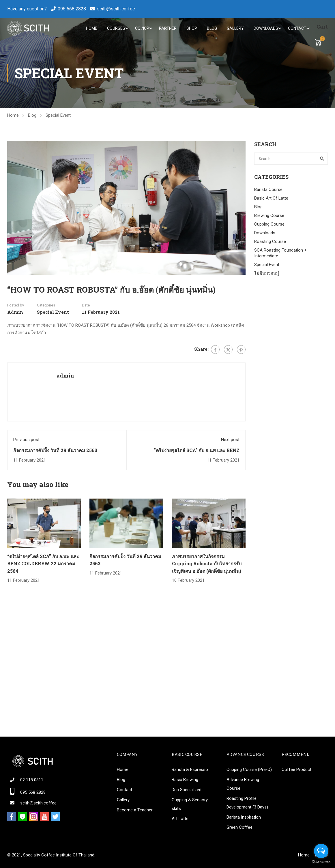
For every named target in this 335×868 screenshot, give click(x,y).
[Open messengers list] (321, 851)
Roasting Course (270, 242)
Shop (192, 28)
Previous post (26, 440)
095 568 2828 (72, 9)
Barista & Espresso (190, 770)
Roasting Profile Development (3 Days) (247, 803)
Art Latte (180, 819)
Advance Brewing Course (243, 784)
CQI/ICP (142, 28)
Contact (297, 28)
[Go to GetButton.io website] (321, 862)
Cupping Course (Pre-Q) (249, 770)
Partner (168, 28)
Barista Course (268, 190)
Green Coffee (239, 827)
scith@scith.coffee (116, 9)
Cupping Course (269, 225)
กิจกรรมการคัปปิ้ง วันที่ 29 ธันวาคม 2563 (55, 451)
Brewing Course (269, 216)
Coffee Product (296, 770)
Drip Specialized (187, 790)
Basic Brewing (185, 780)
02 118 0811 (32, 780)
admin (15, 313)
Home (92, 28)
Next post (230, 440)
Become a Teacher (135, 810)
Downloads (266, 28)
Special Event (58, 116)
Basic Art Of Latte (271, 199)
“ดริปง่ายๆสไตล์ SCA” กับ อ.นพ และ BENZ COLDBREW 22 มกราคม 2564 (43, 564)
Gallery (235, 28)
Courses (116, 28)
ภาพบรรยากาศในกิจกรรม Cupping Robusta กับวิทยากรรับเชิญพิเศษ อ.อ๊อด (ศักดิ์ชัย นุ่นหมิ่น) (207, 564)
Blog (212, 28)
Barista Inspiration (244, 817)
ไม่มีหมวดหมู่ (267, 274)
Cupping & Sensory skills (190, 804)
